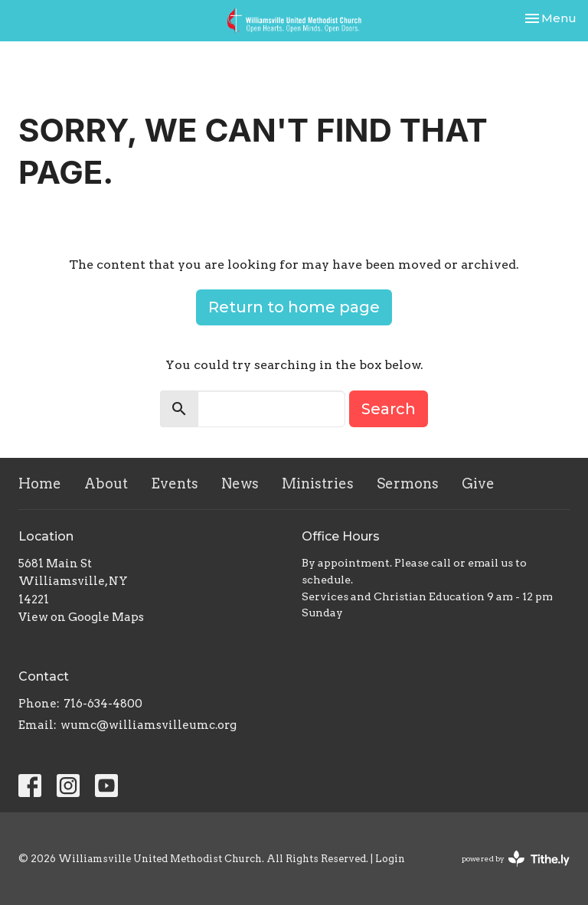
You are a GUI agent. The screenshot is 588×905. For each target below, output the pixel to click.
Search (389, 409)
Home (40, 484)
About (106, 484)
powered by (516, 859)
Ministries (318, 484)
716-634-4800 (103, 704)
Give (478, 484)
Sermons (408, 484)
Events (175, 484)
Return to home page (294, 307)
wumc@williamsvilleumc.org (149, 725)
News (240, 484)
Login (390, 859)
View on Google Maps (81, 617)
